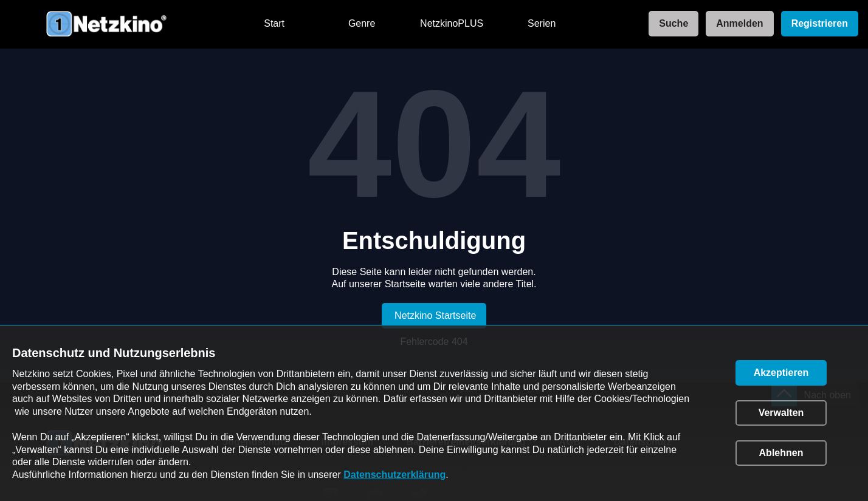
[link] (670, 24)
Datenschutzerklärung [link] (394, 475)
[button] (781, 373)
